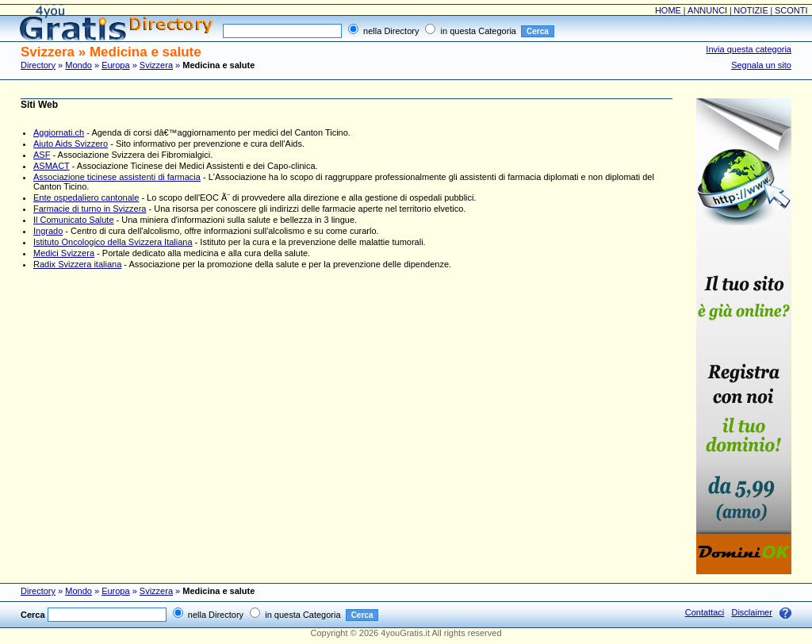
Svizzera (156, 65)
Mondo (79, 65)
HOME (668, 10)
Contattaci (705, 612)
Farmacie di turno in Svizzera (90, 209)
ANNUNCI (707, 10)
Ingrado (48, 231)
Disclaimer (751, 612)
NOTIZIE (751, 10)
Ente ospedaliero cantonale (86, 197)
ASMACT (52, 166)
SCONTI (791, 10)
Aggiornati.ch (59, 132)
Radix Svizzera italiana (77, 264)
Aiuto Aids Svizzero (71, 144)
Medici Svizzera (64, 253)
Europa (115, 65)
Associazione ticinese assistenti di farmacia (117, 177)
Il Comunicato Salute (74, 220)
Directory (38, 65)
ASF (42, 155)
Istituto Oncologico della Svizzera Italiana (113, 242)
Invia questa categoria (749, 49)
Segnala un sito (761, 65)
